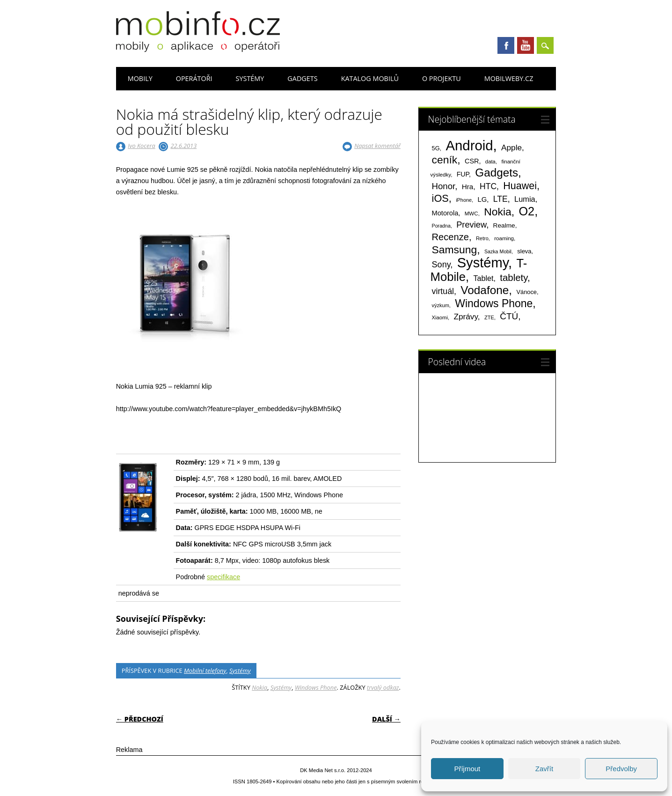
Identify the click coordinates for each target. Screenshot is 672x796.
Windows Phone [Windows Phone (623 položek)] (494, 303)
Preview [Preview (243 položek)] (471, 225)
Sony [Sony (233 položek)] (441, 265)
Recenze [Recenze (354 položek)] (450, 237)
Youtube (526, 45)
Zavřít (544, 769)
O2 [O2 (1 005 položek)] (526, 211)
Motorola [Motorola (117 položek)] (445, 213)
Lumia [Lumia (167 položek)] (525, 199)
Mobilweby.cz (509, 78)
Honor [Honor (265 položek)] (444, 186)
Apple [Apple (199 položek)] (511, 147)
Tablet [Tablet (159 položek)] (484, 278)
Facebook (506, 45)
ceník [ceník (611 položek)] (445, 160)
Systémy (250, 78)
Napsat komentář (377, 146)
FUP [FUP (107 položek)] (463, 174)
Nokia (259, 687)
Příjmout (467, 769)
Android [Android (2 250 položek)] (469, 145)
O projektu (442, 78)
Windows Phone (316, 687)
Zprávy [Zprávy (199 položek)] (465, 317)
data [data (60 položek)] (490, 162)
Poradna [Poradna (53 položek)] (441, 226)
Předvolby (621, 769)
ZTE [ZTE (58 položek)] (489, 317)
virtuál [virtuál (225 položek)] (443, 291)
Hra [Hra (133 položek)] (468, 187)
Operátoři (194, 78)
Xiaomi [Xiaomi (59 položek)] (440, 317)
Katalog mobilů (370, 78)
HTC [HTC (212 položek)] (488, 186)
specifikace (223, 577)
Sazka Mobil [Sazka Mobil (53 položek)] (498, 251)
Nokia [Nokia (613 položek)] (497, 212)
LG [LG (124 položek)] (482, 199)
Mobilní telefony (205, 671)
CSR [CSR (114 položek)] (472, 161)
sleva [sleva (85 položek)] (524, 251)
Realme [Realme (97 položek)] (504, 225)
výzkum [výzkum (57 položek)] (441, 305)
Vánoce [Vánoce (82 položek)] (526, 292)
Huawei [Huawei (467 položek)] (520, 186)
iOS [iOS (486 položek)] (440, 198)
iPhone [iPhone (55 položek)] (464, 200)
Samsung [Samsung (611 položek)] (455, 250)
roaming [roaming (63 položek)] (504, 238)
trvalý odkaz (383, 687)
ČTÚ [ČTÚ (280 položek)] (509, 316)
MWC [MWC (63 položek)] (471, 214)
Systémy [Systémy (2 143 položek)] (483, 263)
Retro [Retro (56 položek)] (482, 238)
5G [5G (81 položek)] (436, 148)
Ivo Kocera (142, 146)
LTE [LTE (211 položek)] (500, 199)
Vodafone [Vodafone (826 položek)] (485, 290)
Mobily (140, 78)
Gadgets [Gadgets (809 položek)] (497, 173)
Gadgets (302, 78)
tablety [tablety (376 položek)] (514, 277)
